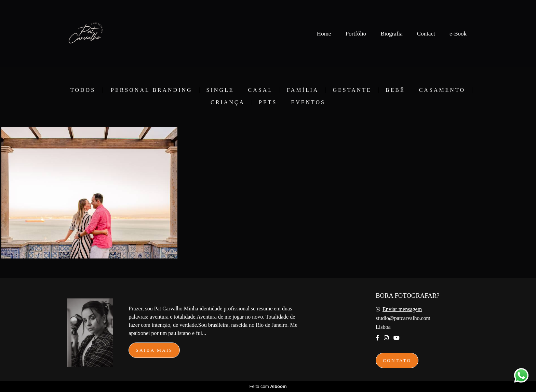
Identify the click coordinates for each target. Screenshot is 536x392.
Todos (83, 90)
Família (303, 90)
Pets (268, 102)
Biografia (391, 34)
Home (324, 34)
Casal (260, 90)
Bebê (395, 90)
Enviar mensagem (402, 309)
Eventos (308, 102)
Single (220, 90)
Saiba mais (154, 350)
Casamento (442, 90)
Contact (426, 34)
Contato (397, 360)
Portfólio (356, 34)
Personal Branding (152, 90)
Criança (228, 102)
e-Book (458, 34)
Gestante (352, 90)
